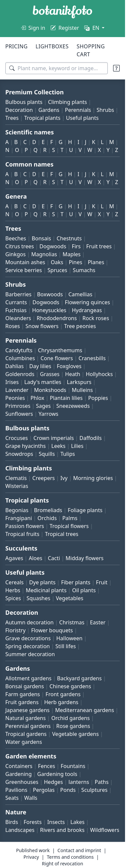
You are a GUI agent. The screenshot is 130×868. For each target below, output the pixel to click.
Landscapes (20, 830)
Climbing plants (67, 102)
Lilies (77, 446)
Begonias (17, 510)
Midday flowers (85, 558)
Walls (31, 798)
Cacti (54, 558)
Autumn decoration (30, 622)
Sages (43, 406)
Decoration (19, 110)
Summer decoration (30, 654)
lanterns (79, 782)
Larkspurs (79, 382)
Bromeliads (48, 510)
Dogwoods (53, 246)
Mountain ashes (25, 262)
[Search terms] (57, 68)
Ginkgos (15, 254)
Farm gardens (23, 694)
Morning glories (93, 478)
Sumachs (84, 270)
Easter (98, 622)
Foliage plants (85, 510)
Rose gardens (73, 726)
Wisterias (17, 486)
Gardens (49, 110)
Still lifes (66, 646)
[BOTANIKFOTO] (63, 12)
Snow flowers (42, 326)
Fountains (73, 766)
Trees (12, 118)
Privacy (31, 857)
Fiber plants (76, 582)
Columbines (20, 358)
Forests (32, 822)
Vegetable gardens (75, 734)
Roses (13, 326)
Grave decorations (28, 638)
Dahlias (14, 366)
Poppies (98, 398)
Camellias (80, 294)
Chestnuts (69, 238)
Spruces (57, 270)
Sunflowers (19, 414)
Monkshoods (50, 390)
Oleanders (18, 318)
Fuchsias (16, 310)
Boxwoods (50, 294)
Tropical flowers (69, 526)
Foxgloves (69, 366)
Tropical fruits (22, 534)
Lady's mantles (43, 382)
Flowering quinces (88, 302)
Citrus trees (20, 246)
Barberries (18, 294)
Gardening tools (57, 774)
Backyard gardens (79, 678)
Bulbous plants (24, 102)
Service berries (24, 270)
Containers (19, 766)
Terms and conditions (70, 857)
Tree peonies (80, 326)
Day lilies (40, 366)
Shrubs (105, 110)
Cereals (14, 582)
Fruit (102, 582)
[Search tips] (116, 68)
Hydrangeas (87, 310)
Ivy (64, 478)
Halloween (69, 638)
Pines (75, 262)
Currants (16, 302)
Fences (47, 766)
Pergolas (44, 790)
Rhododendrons (57, 318)
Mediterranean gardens (85, 710)
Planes (96, 262)
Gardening (19, 774)
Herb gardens (61, 702)
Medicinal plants (46, 590)
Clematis (16, 478)
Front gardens (63, 694)
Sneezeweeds (73, 406)
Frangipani (19, 518)
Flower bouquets (52, 630)
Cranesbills (92, 358)
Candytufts (19, 350)
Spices (13, 598)
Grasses (50, 374)
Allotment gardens (28, 678)
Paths (101, 782)
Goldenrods (20, 374)
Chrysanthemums (60, 350)
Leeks (59, 446)
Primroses (18, 406)
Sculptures (94, 790)
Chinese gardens (70, 686)
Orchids (47, 518)
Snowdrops (19, 454)
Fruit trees (99, 246)
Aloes (36, 558)
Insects (56, 822)
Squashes (38, 598)
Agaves (14, 558)
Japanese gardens (27, 710)
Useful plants (82, 118)
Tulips (68, 454)
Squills (47, 454)
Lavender (17, 390)
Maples (72, 254)
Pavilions (16, 790)
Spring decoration (28, 646)
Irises (12, 382)
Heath (73, 374)
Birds (12, 822)
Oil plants (84, 590)
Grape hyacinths (26, 446)
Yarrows (48, 414)
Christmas (72, 622)
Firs (76, 246)
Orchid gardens (71, 718)
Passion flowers (25, 526)
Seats (12, 798)
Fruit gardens (22, 702)
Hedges (54, 782)
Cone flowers (57, 358)
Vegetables (70, 598)
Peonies (15, 398)
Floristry (15, 630)
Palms (70, 518)
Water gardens (24, 742)
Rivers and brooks (62, 830)
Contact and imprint (79, 850)
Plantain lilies (66, 398)
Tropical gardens (26, 734)
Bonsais (41, 238)
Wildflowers (105, 830)
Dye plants (42, 582)
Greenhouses (22, 782)
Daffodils (91, 438)
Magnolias (44, 254)
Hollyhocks (99, 374)
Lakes (77, 822)
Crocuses (17, 438)
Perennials (78, 110)
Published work (33, 850)
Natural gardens (26, 718)
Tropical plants (42, 118)
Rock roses (96, 318)
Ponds (68, 790)
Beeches (16, 238)
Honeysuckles (49, 310)
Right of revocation (62, 864)
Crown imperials (54, 438)
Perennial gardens (28, 726)
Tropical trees (62, 534)
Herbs (13, 590)
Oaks (57, 262)
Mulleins (82, 390)
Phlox (37, 398)
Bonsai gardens (25, 686)
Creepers (44, 478)
